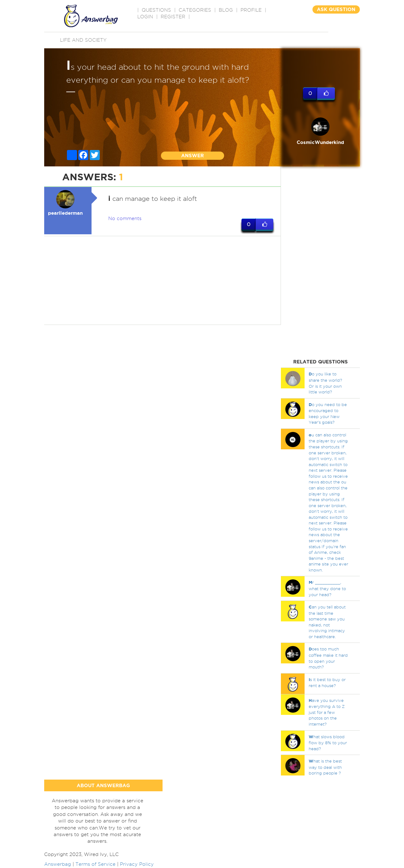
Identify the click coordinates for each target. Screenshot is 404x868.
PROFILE (251, 10)
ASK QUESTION (336, 9)
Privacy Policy (137, 864)
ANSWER (193, 156)
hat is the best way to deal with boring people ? (325, 767)
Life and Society (83, 40)
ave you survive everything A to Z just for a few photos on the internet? (327, 712)
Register (173, 17)
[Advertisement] (163, 280)
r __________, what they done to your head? (327, 588)
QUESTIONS (156, 10)
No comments (125, 218)
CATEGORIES (195, 10)
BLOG (226, 10)
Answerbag (58, 864)
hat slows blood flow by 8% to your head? (328, 743)
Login (145, 17)
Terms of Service (95, 864)
